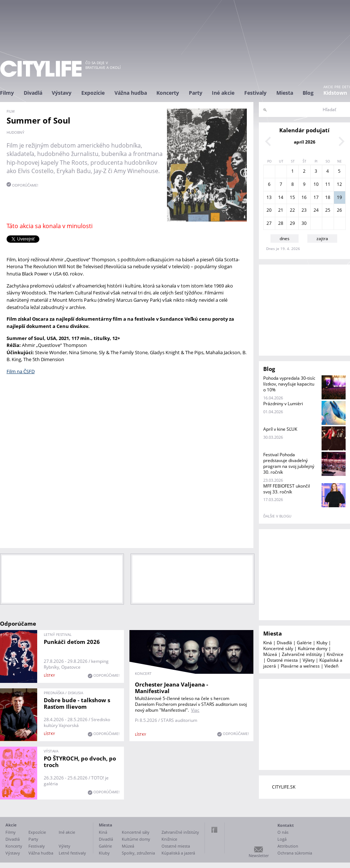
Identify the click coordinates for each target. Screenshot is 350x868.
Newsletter (259, 855)
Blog (308, 93)
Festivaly (255, 93)
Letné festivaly (72, 853)
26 (339, 210)
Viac (195, 710)
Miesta (285, 93)
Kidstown (335, 93)
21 (281, 210)
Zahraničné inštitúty (302, 654)
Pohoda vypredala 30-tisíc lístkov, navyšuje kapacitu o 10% (289, 384)
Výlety (309, 660)
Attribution (288, 846)
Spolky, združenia (138, 853)
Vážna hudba (131, 93)
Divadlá (33, 93)
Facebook (214, 830)
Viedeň (331, 666)
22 (292, 210)
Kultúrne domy (313, 648)
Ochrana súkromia (295, 853)
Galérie (304, 643)
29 (292, 223)
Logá (282, 839)
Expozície (93, 93)
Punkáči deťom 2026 (72, 642)
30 (304, 223)
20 (269, 210)
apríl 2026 (305, 142)
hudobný (15, 132)
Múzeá (270, 654)
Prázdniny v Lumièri (283, 404)
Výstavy (62, 93)
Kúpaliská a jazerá (178, 853)
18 (328, 197)
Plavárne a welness (300, 666)
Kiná (268, 643)
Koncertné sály (278, 648)
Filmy (7, 93)
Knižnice (335, 654)
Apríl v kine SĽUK (280, 429)
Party (196, 93)
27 (269, 223)
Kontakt (286, 825)
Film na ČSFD (21, 371)
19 (339, 197)
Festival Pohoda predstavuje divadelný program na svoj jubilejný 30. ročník (289, 463)
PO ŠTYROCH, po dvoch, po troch (80, 762)
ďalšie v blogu (277, 516)
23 (304, 210)
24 (316, 210)
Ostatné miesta (282, 660)
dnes (285, 238)
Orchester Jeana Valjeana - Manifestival (172, 688)
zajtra (322, 238)
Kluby (322, 643)
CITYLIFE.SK (284, 787)
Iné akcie (223, 93)
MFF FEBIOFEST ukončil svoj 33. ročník (287, 489)
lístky (49, 675)
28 (281, 223)
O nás (283, 832)
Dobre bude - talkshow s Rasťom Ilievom (77, 703)
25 (328, 210)
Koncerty (168, 93)
